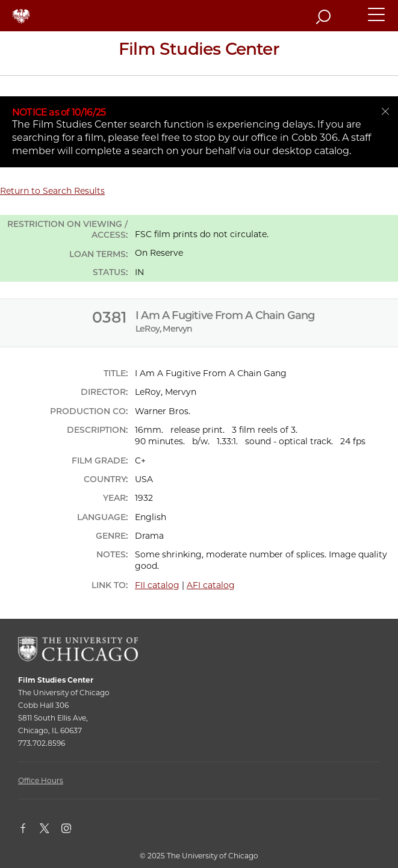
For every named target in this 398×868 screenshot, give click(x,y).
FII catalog (157, 585)
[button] (377, 20)
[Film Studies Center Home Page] (199, 53)
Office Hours (41, 780)
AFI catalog (211, 585)
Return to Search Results (52, 191)
